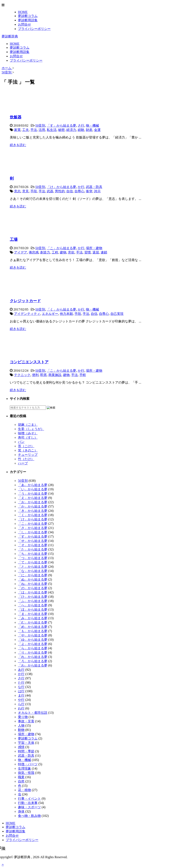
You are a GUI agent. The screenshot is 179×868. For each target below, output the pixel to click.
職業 (21, 777)
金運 (97, 130)
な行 (21, 687)
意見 (26, 191)
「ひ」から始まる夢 (33, 597)
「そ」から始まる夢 (33, 545)
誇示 (97, 191)
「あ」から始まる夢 (33, 485)
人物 (21, 726)
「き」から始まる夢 (33, 511)
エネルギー (50, 314)
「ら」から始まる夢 (33, 648)
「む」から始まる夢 (33, 622)
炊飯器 (16, 117)
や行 (21, 700)
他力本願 (66, 314)
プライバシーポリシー (34, 29)
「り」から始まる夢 (33, 652)
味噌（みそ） (28, 433)
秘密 (61, 130)
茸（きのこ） (28, 450)
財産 (89, 130)
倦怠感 (34, 252)
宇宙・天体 (26, 743)
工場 (14, 239)
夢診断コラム (28, 16)
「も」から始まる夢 (33, 631)
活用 (42, 130)
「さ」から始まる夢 (33, 528)
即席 (43, 375)
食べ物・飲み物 (29, 816)
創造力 (45, 252)
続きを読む (18, 145)
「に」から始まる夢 (33, 575)
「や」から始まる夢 (33, 635)
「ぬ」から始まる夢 (33, 579)
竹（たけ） (26, 459)
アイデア (21, 252)
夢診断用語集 (28, 20)
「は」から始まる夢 (33, 592)
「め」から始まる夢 (33, 627)
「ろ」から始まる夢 (33, 661)
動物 (21, 730)
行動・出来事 (28, 803)
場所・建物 (94, 248)
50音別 (40, 126)
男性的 (60, 191)
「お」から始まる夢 (33, 502)
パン (21, 442)
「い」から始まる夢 (33, 489)
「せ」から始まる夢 (33, 541)
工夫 (26, 130)
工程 (55, 252)
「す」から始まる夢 (61, 126)
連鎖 (104, 252)
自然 (21, 781)
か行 (81, 187)
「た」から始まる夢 (33, 549)
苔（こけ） (26, 446)
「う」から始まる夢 (33, 494)
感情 (21, 747)
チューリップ (28, 455)
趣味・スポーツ (29, 807)
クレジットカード (25, 301)
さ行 (81, 126)
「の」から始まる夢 (33, 588)
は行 (21, 691)
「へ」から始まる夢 (33, 605)
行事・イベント (29, 799)
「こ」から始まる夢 (61, 248)
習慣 (88, 252)
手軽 (83, 375)
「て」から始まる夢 (33, 562)
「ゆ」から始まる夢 (33, 640)
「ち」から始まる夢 (33, 554)
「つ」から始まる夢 (33, 558)
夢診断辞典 (10, 36)
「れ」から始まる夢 (33, 657)
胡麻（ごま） (28, 425)
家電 (17, 130)
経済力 (71, 130)
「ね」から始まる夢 (33, 584)
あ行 (21, 670)
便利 (35, 375)
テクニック (22, 375)
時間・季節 (26, 751)
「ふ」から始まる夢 (33, 601)
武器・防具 (94, 187)
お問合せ (24, 24)
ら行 (21, 704)
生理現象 (24, 768)
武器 (50, 191)
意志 (17, 191)
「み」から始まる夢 (33, 618)
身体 (21, 811)
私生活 (52, 130)
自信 (70, 191)
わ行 (21, 708)
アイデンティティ (27, 314)
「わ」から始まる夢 (33, 665)
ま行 (21, 695)
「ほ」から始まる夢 (33, 610)
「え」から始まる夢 (33, 498)
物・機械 (92, 126)
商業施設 (55, 375)
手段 (34, 191)
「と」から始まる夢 (33, 567)
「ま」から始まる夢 (33, 614)
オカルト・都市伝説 (33, 713)
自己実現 (117, 314)
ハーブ (23, 463)
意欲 (71, 252)
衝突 (89, 191)
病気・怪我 (26, 773)
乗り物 (23, 717)
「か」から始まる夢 (33, 506)
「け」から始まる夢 (61, 187)
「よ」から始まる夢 (33, 644)
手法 (34, 130)
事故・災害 (26, 721)
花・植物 (24, 790)
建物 (63, 252)
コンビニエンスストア (29, 362)
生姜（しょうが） (31, 429)
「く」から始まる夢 (61, 309)
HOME (23, 12)
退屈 (96, 252)
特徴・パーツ (28, 764)
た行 (21, 683)
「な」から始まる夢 (33, 571)
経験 (81, 130)
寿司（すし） (28, 437)
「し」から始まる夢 (33, 532)
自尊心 (79, 191)
